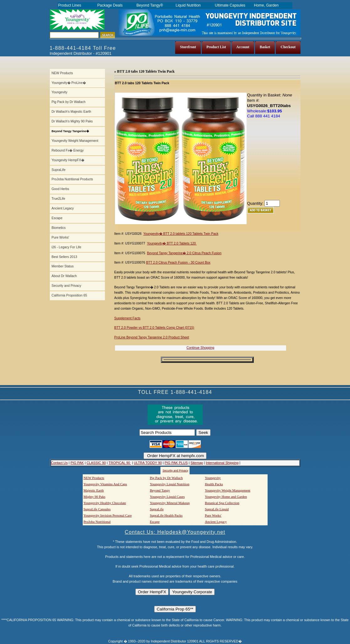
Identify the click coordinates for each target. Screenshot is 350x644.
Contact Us (60, 463)
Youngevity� (153, 234)
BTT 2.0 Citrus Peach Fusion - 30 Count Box (178, 263)
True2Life (59, 199)
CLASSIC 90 (96, 463)
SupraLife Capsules (97, 509)
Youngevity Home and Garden (226, 497)
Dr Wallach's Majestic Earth (71, 112)
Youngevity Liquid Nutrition (170, 484)
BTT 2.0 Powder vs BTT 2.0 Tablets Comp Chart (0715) (154, 328)
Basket (265, 47)
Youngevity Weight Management (75, 141)
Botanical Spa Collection (222, 503)
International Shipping (222, 463)
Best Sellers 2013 (64, 257)
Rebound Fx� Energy (68, 150)
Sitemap (197, 463)
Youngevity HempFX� (68, 160)
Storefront (188, 47)
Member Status (63, 266)
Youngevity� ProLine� (69, 83)
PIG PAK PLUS (176, 463)
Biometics (59, 228)
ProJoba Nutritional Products (72, 179)
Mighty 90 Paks (95, 497)
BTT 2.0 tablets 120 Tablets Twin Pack (190, 234)
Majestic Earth (94, 490)
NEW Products (62, 73)
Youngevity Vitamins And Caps (105, 484)
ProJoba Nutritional (97, 522)
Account (243, 47)
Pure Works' (60, 237)
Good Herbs (60, 189)
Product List (216, 47)
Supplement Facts (128, 318)
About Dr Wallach (64, 276)
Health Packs (214, 484)
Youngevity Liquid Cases (167, 497)
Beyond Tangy (160, 490)
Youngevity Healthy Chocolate (105, 503)
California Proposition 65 (69, 295)
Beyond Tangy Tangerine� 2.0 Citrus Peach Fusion (184, 253)
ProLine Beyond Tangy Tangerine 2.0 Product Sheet (152, 337)
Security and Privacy (67, 286)
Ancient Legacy (63, 208)
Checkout (288, 47)
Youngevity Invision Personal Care (108, 515)
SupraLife (59, 170)
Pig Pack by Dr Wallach (69, 102)
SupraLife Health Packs (166, 515)
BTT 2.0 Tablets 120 (181, 243)
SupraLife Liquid (217, 509)
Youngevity (60, 92)
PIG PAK (77, 463)
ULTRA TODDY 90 (148, 463)
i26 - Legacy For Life (67, 247)
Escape (57, 218)
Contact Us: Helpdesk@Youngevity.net (175, 532)
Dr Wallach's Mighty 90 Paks (72, 121)
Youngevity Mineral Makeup (170, 503)
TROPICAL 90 (120, 463)
